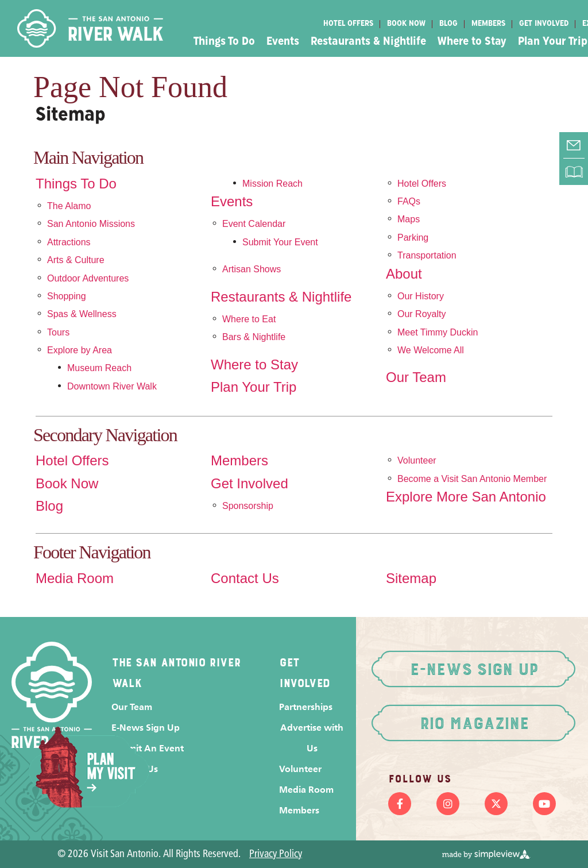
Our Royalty (421, 314)
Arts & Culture (76, 260)
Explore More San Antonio (466, 497)
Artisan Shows (252, 269)
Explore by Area (80, 350)
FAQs (409, 201)
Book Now (406, 24)
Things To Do (224, 42)
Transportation (427, 255)
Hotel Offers (348, 24)
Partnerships (306, 707)
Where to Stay (472, 42)
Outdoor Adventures (88, 278)
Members (488, 24)
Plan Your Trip (254, 387)
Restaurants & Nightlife (368, 42)
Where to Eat (249, 319)
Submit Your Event (280, 242)
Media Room (75, 578)
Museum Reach (99, 368)
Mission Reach (272, 184)
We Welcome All (431, 350)
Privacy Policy (276, 855)
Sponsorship (248, 506)
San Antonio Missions (91, 224)
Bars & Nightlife (254, 337)
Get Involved (544, 24)
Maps (409, 219)
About (404, 274)
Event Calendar (254, 224)
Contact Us (245, 578)
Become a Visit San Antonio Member (472, 479)
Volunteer (417, 460)
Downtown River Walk (112, 386)
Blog (448, 24)
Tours (58, 332)
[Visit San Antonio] (90, 28)
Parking (413, 238)
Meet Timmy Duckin (438, 332)
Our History (421, 296)
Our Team (416, 377)
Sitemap (411, 578)
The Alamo (69, 206)
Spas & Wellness (82, 314)
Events (283, 42)
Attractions (69, 242)
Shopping (67, 296)
